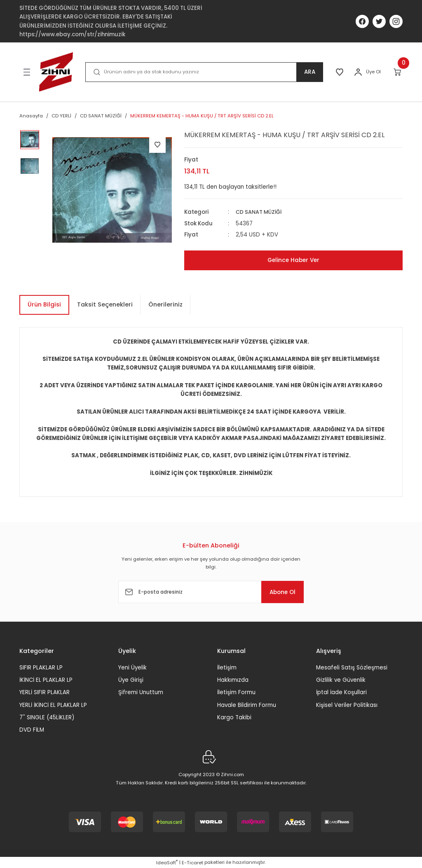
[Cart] (398, 72)
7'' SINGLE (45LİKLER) (47, 717)
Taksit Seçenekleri (105, 304)
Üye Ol (373, 72)
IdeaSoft (167, 862)
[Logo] (56, 72)
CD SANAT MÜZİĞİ (260, 212)
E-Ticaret (192, 862)
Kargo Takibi (234, 717)
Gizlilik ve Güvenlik (341, 680)
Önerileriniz (165, 304)
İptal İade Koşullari (341, 692)
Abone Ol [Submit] (279, 592)
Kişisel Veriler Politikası (347, 705)
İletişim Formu (236, 692)
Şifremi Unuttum (141, 692)
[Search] (203, 72)
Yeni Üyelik (132, 667)
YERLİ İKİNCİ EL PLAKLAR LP (53, 705)
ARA (308, 72)
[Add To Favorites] (157, 145)
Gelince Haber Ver (293, 260)
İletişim (227, 667)
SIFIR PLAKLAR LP (41, 667)
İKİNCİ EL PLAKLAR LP (46, 680)
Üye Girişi (131, 680)
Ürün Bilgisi (44, 304)
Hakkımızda (233, 680)
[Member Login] (358, 72)
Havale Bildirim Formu (247, 705)
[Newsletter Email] (211, 592)
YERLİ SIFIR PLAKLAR (45, 692)
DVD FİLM (32, 730)
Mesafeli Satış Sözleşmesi (352, 667)
